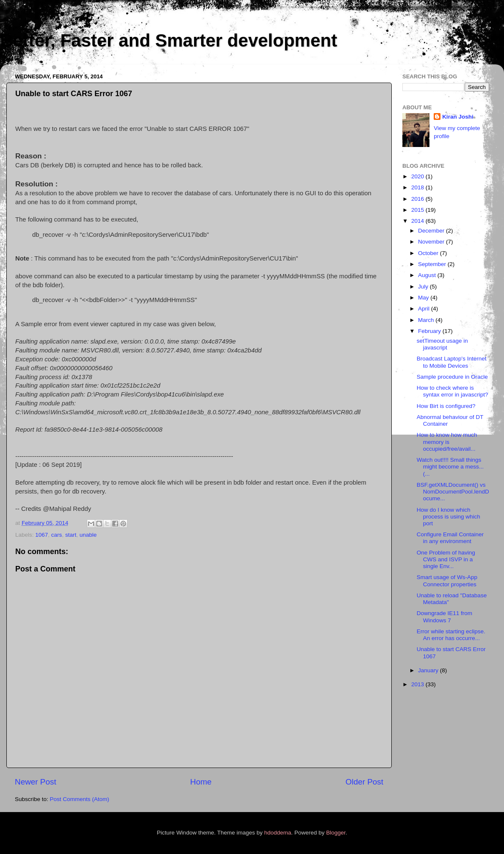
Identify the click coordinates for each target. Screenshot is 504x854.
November (432, 242)
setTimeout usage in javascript (442, 344)
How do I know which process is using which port (449, 517)
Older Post (364, 782)
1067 (42, 535)
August (428, 275)
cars (57, 535)
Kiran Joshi (458, 117)
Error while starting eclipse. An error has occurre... (451, 635)
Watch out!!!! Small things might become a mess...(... (450, 467)
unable (88, 535)
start (71, 535)
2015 (418, 210)
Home (201, 782)
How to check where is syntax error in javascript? (453, 391)
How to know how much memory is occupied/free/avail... (447, 442)
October (429, 253)
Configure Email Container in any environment (450, 538)
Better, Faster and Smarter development (169, 40)
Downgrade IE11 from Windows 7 (444, 617)
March (427, 320)
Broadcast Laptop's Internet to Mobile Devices (452, 362)
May (424, 298)
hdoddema (278, 833)
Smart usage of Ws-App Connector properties (447, 581)
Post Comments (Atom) (80, 799)
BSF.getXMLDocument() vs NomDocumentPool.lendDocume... (453, 492)
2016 (418, 199)
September (433, 264)
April (425, 309)
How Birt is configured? (446, 406)
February (430, 331)
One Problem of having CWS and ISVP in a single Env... (446, 559)
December (432, 231)
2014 (418, 221)
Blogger (336, 833)
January (429, 670)
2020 (418, 176)
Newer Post (36, 782)
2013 (418, 684)
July (424, 287)
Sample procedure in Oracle (452, 377)
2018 (418, 187)
